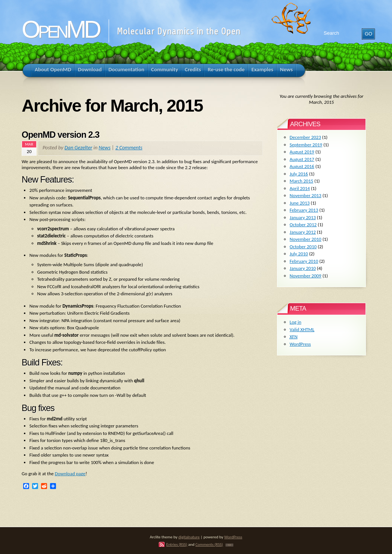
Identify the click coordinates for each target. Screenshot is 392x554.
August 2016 (302, 166)
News (105, 147)
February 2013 (304, 210)
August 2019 (302, 152)
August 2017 (302, 159)
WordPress (300, 344)
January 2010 (303, 268)
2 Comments (129, 147)
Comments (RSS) (209, 544)
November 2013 (306, 195)
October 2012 (303, 225)
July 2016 (299, 174)
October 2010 (303, 247)
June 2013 (300, 203)
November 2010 (306, 239)
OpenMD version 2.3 (60, 135)
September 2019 (306, 145)
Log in (295, 322)
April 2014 (300, 188)
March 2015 (301, 181)
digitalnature (189, 537)
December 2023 (305, 137)
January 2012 (303, 232)
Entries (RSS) (177, 544)
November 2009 (306, 276)
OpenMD (60, 29)
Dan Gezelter (78, 147)
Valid (302, 329)
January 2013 (303, 217)
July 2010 (299, 254)
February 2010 (304, 261)
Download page (70, 474)
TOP (229, 545)
